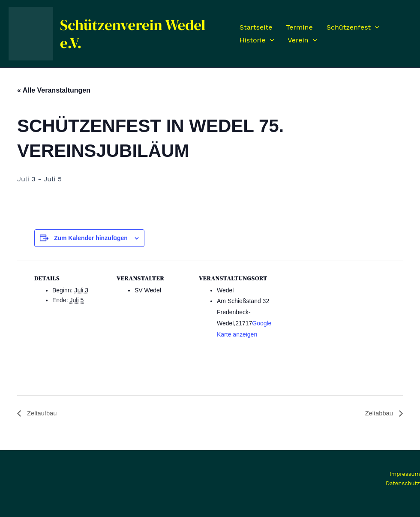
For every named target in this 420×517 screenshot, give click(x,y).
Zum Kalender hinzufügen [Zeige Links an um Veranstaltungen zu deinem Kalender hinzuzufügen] (91, 238)
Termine (299, 27)
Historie (257, 40)
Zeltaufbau (42, 413)
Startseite (256, 27)
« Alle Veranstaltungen (54, 90)
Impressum (405, 474)
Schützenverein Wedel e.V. (133, 34)
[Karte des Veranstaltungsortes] (326, 320)
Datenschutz (403, 483)
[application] (375, 27)
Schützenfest (353, 27)
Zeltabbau (378, 413)
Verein (302, 40)
